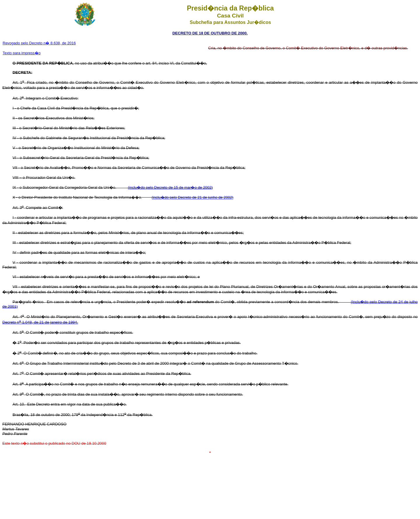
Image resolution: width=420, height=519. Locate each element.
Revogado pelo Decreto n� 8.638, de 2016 (39, 43)
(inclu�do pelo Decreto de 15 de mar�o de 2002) (170, 187)
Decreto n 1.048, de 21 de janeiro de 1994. (40, 322)
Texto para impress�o (22, 53)
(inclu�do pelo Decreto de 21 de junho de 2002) (192, 197)
